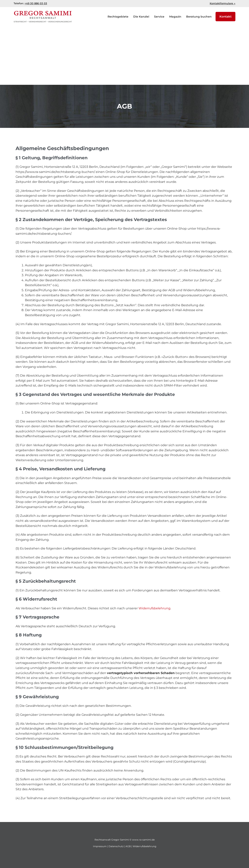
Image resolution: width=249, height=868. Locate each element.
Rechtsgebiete (118, 17)
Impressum (100, 846)
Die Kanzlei (141, 17)
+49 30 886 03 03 (36, 3)
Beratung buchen (199, 17)
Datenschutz (116, 846)
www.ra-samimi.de (143, 840)
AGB (128, 846)
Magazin (175, 17)
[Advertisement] (124, 56)
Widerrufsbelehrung (154, 608)
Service (159, 17)
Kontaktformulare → (223, 3)
